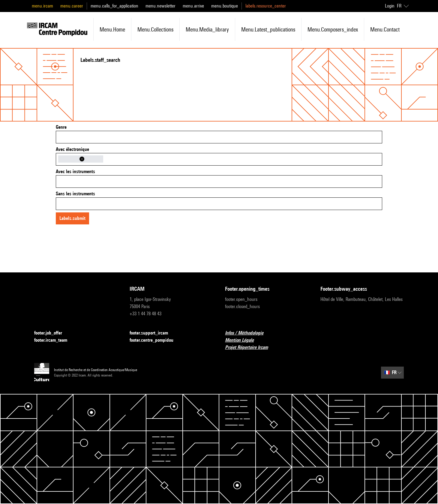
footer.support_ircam (152, 333)
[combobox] (219, 137)
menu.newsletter (160, 6)
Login (390, 6)
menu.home (112, 29)
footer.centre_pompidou (155, 340)
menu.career (72, 6)
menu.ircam (42, 6)
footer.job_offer (52, 333)
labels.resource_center (266, 6)
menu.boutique (225, 6)
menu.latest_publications (268, 29)
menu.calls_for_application (114, 6)
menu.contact (385, 29)
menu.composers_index (333, 29)
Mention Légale (243, 340)
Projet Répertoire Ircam (250, 348)
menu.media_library (207, 29)
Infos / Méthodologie (248, 333)
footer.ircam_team (54, 340)
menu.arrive (193, 6)
